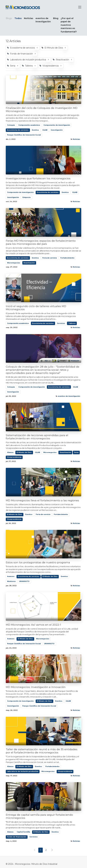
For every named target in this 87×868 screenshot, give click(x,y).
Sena (76, 452)
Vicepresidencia (14, 457)
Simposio (26, 197)
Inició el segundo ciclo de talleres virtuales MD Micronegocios (36, 308)
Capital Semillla (23, 832)
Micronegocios (14, 263)
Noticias (76, 139)
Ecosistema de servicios (18, 130)
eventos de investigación (69, 396)
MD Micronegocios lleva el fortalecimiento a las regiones (42, 500)
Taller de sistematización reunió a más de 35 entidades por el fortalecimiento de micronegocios (42, 751)
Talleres (72, 323)
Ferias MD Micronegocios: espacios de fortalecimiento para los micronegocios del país (41, 242)
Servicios (61, 323)
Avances (11, 576)
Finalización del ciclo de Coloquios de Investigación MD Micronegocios (42, 109)
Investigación (57, 130)
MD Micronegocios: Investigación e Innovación (36, 687)
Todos (18, 18)
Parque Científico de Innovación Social (24, 135)
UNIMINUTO (24, 581)
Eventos (35, 130)
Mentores (11, 581)
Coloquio (11, 125)
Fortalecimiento (67, 258)
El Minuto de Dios (24, 452)
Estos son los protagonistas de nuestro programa (38, 562)
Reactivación (29, 263)
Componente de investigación (57, 125)
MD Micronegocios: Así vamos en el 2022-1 (33, 625)
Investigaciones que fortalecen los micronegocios (38, 178)
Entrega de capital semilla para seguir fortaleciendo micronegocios (39, 816)
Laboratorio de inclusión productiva (23, 771)
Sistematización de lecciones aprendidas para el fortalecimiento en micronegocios (37, 437)
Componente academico (29, 125)
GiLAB (45, 130)
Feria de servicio (50, 258)
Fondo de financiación (17, 837)
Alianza (10, 452)
